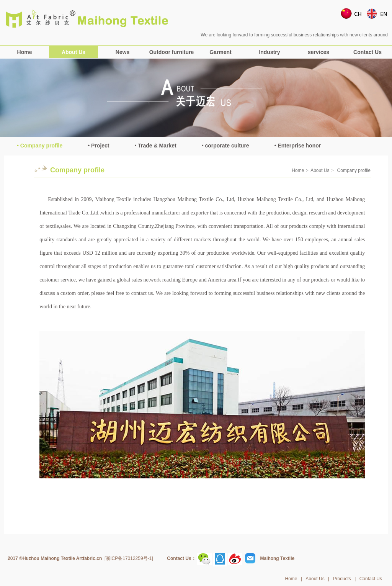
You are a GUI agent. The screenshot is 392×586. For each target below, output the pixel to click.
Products (342, 579)
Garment (220, 52)
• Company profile (40, 146)
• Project (98, 146)
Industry (269, 52)
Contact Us (367, 52)
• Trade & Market (156, 146)
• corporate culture (225, 146)
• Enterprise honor (298, 146)
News (123, 52)
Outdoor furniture (172, 52)
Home (25, 52)
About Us (73, 52)
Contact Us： (181, 558)
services (318, 52)
